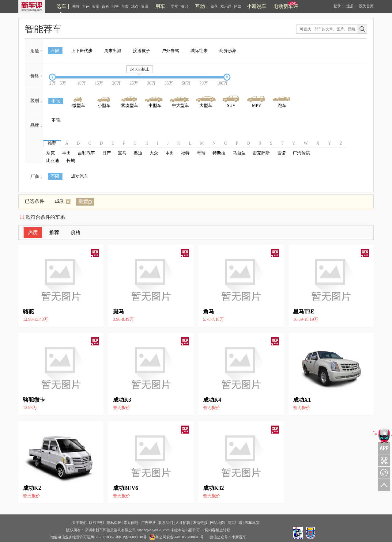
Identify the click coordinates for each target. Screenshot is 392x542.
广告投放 (149, 523)
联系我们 (166, 523)
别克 (51, 153)
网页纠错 (235, 523)
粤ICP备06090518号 (131, 537)
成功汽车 (80, 176)
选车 (62, 6)
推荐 (54, 232)
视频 (76, 6)
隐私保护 (114, 523)
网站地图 (217, 523)
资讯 (145, 6)
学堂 (175, 6)
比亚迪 (53, 161)
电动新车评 (286, 6)
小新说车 (257, 6)
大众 (154, 153)
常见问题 (131, 523)
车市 (125, 6)
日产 (107, 153)
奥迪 (138, 153)
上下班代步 (82, 51)
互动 (200, 6)
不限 (55, 51)
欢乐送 (226, 6)
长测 (96, 6)
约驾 (238, 6)
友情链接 (200, 523)
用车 (160, 6)
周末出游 (113, 51)
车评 (86, 6)
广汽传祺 (301, 153)
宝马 (122, 153)
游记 (184, 6)
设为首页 (366, 6)
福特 (185, 153)
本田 (170, 153)
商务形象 (228, 51)
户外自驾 (170, 51)
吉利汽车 (86, 153)
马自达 (239, 153)
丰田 (66, 153)
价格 (76, 232)
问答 (115, 6)
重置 (83, 201)
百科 (105, 6)
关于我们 (79, 523)
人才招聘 (183, 523)
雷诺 (281, 153)
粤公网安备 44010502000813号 (177, 537)
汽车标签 (252, 523)
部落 (214, 6)
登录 (337, 6)
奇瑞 (201, 153)
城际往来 (199, 51)
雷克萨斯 (261, 153)
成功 (63, 201)
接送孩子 (141, 51)
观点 (135, 6)
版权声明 (96, 523)
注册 (350, 6)
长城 (71, 161)
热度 (33, 232)
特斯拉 (219, 153)
